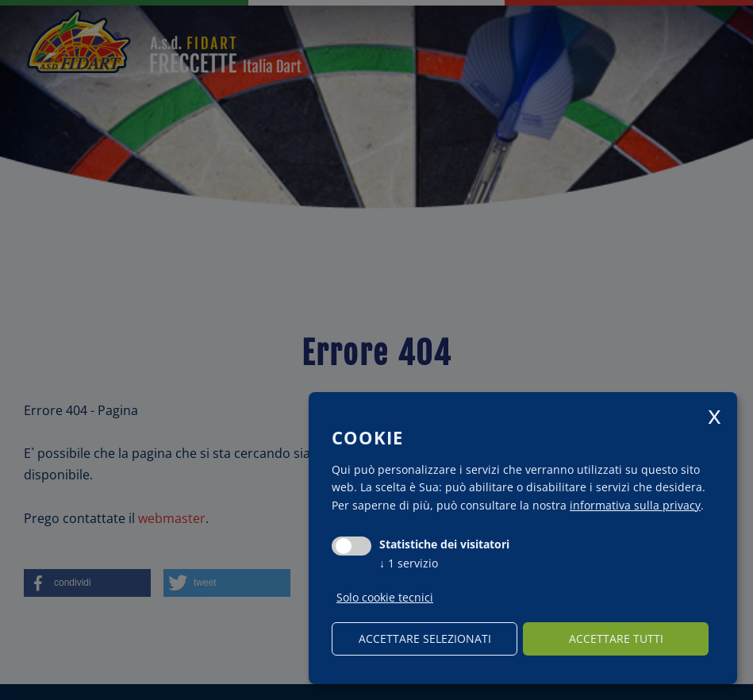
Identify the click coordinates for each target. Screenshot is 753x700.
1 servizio (409, 563)
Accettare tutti (616, 638)
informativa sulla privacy (635, 505)
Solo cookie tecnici (385, 598)
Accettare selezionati (425, 638)
